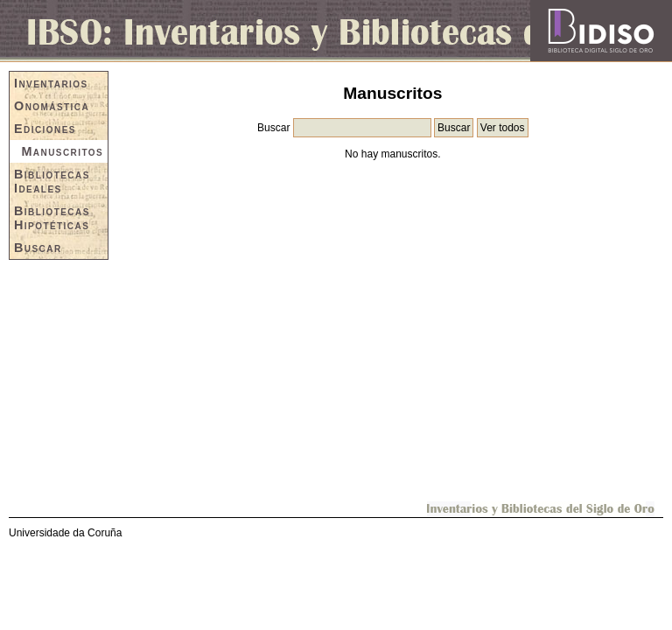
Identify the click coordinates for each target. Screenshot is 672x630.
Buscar (38, 248)
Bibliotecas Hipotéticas (52, 218)
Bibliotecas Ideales (52, 181)
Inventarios (51, 83)
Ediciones (45, 129)
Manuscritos (62, 151)
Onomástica (52, 106)
